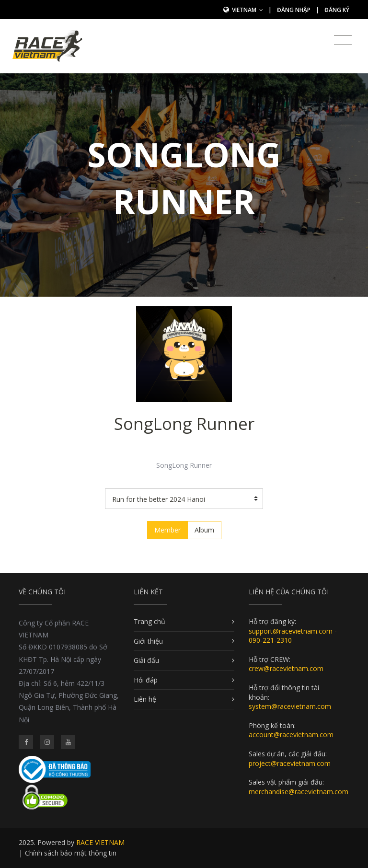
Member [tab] (167, 530)
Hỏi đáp (146, 680)
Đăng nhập (294, 10)
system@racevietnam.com (290, 706)
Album (204, 530)
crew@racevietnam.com (286, 668)
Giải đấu (146, 660)
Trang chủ (149, 621)
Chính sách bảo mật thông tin (71, 853)
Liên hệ (145, 699)
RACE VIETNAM (100, 842)
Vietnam (247, 10)
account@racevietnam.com (291, 735)
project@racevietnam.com (290, 763)
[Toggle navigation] (343, 40)
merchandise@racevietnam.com (299, 792)
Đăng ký (337, 10)
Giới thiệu (148, 641)
